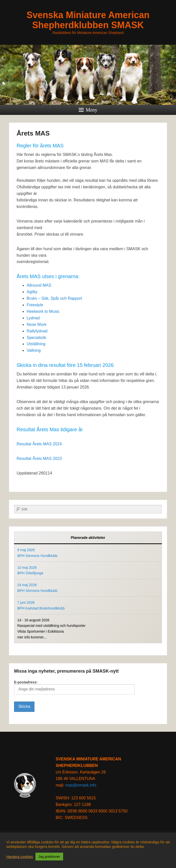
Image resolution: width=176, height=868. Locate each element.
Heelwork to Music (43, 311)
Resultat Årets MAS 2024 (39, 444)
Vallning (34, 350)
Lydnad (33, 318)
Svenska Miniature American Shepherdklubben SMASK (88, 20)
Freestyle (35, 305)
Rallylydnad (37, 331)
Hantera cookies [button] (20, 857)
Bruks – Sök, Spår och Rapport (54, 298)
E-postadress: (74, 687)
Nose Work (37, 324)
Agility (32, 292)
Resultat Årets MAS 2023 (39, 459)
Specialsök (36, 338)
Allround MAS (39, 285)
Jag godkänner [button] (49, 857)
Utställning (36, 344)
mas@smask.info (81, 785)
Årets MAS (33, 133)
